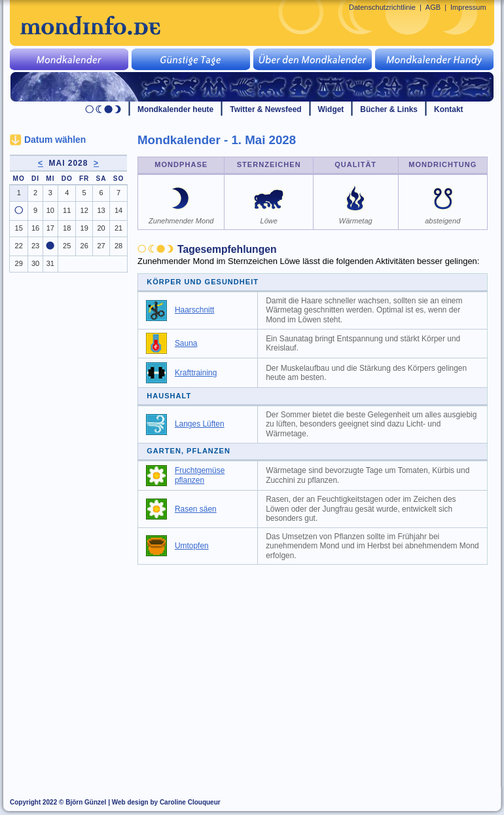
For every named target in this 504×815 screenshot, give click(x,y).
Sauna (186, 343)
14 (118, 210)
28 (118, 246)
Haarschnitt (194, 310)
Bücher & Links (389, 109)
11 (67, 210)
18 (67, 228)
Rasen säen (196, 509)
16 (35, 228)
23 (35, 246)
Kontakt (449, 109)
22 (19, 246)
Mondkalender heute (175, 109)
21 (118, 228)
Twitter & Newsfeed (265, 109)
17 (50, 228)
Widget (331, 109)
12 (84, 210)
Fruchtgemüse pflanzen (200, 475)
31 (50, 263)
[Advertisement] (320, 670)
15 (19, 228)
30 (35, 263)
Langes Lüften (200, 424)
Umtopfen (192, 546)
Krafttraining (196, 373)
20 (101, 228)
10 (50, 210)
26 (84, 246)
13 (101, 210)
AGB (433, 7)
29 (19, 263)
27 (101, 246)
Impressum (468, 7)
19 (84, 228)
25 (67, 246)
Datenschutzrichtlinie (382, 7)
